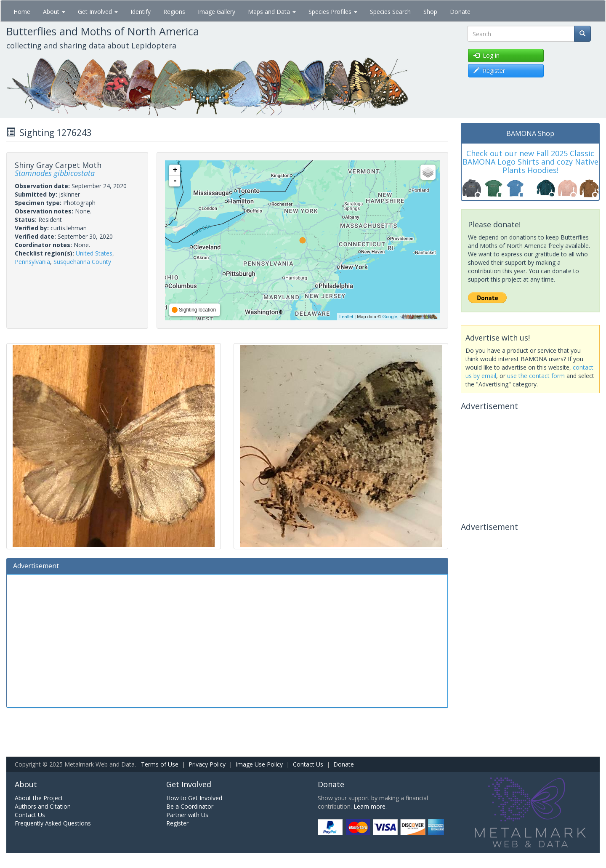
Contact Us (308, 764)
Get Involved (98, 12)
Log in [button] (486, 55)
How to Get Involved (194, 798)
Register (177, 823)
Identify (141, 12)
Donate (460, 12)
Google (389, 317)
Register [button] (489, 71)
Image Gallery (217, 12)
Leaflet (346, 317)
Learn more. (370, 806)
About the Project (39, 798)
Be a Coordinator (190, 806)
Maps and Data (272, 12)
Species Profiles (333, 12)
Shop (430, 12)
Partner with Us (187, 815)
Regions (174, 12)
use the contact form (536, 376)
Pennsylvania (32, 262)
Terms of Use (160, 764)
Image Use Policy (259, 764)
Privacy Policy (207, 764)
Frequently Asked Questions (53, 823)
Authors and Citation (43, 806)
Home (22, 12)
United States (94, 253)
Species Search (390, 12)
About (54, 12)
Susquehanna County (82, 262)
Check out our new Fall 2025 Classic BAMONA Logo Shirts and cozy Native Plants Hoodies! (530, 162)
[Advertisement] (227, 640)
